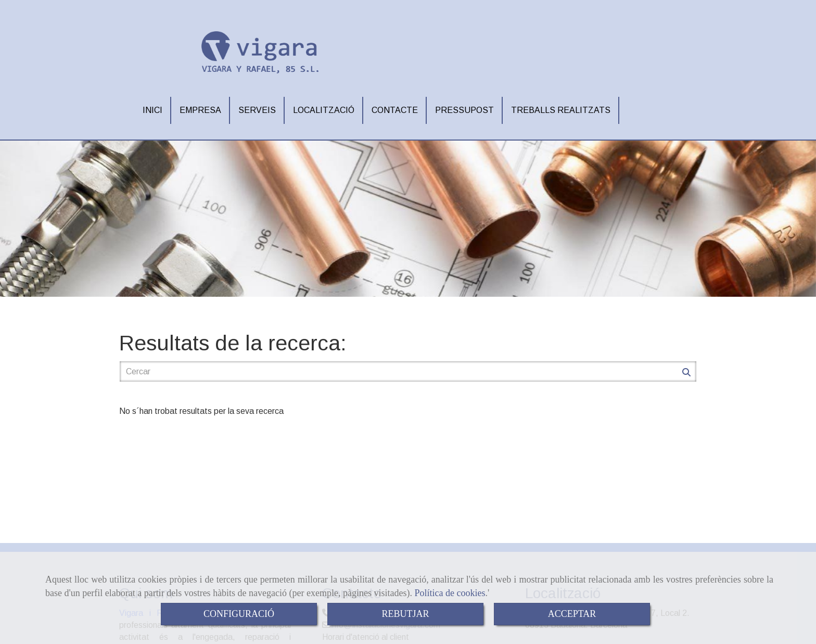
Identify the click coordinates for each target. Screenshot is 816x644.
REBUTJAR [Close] (405, 614)
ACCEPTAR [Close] (572, 614)
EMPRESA (200, 106)
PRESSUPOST (464, 106)
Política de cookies (450, 593)
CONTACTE (395, 106)
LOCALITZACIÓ (324, 106)
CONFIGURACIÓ (239, 614)
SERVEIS (257, 106)
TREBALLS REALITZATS (561, 106)
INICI (152, 106)
